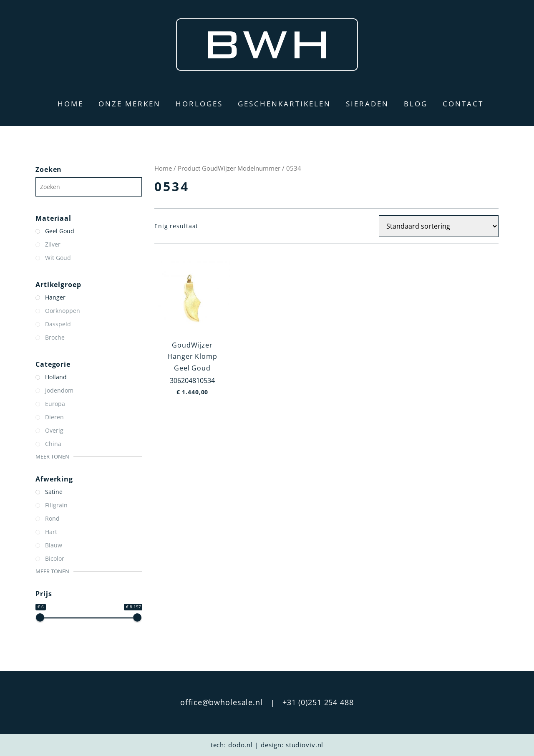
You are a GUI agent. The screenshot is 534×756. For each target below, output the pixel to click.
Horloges (199, 104)
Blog (416, 104)
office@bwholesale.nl (222, 702)
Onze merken (130, 104)
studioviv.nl (305, 745)
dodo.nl (241, 745)
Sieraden (367, 104)
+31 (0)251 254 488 (318, 702)
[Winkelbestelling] (439, 226)
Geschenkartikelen (284, 104)
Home (71, 104)
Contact (463, 104)
